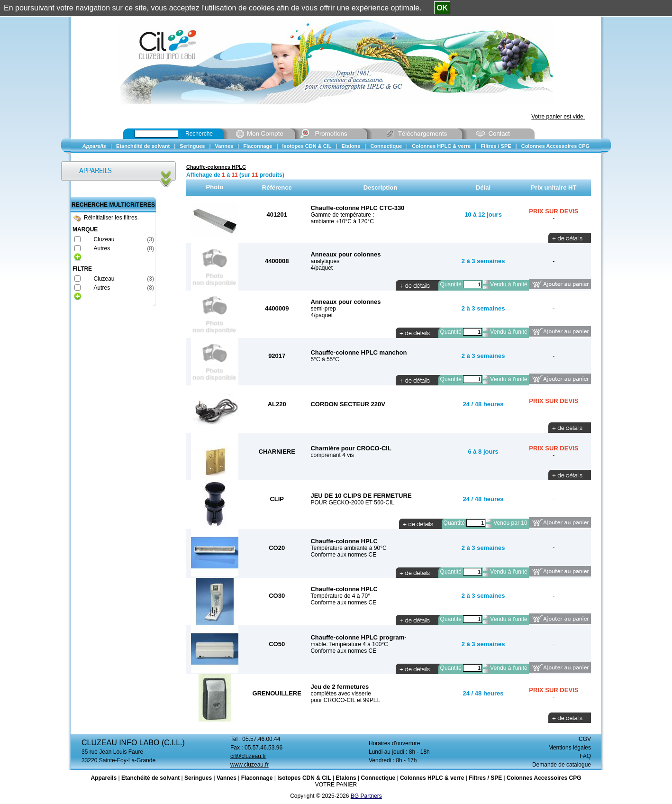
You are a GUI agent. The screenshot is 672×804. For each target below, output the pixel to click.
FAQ (585, 756)
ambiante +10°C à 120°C (342, 221)
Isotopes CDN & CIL (304, 778)
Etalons (346, 778)
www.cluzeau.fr (250, 765)
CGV (585, 739)
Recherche (199, 134)
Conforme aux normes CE (343, 555)
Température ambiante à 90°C (348, 548)
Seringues (198, 778)
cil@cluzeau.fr (248, 756)
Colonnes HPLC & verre (432, 778)
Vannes (227, 778)
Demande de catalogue (562, 765)
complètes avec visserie (341, 694)
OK (442, 8)
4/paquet (322, 268)
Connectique (378, 778)
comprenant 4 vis (332, 455)
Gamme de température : (342, 215)
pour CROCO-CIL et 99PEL (345, 700)
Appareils (104, 778)
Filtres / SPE (485, 778)
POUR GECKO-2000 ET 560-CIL (352, 502)
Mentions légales (570, 748)
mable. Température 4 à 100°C (349, 644)
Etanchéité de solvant (150, 778)
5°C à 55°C (325, 359)
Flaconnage (257, 778)
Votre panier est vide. (558, 117)
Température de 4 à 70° (340, 596)
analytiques (325, 261)
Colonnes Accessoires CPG (544, 778)
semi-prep (323, 309)
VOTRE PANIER (336, 785)
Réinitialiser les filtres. (106, 218)
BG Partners (366, 796)
